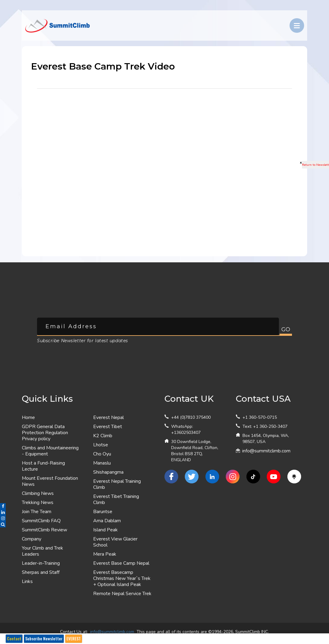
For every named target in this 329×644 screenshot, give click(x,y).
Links (27, 581)
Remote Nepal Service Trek (122, 594)
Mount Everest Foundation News (50, 481)
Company (32, 539)
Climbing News (38, 493)
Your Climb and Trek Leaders (42, 551)
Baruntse (103, 512)
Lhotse (101, 445)
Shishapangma (108, 472)
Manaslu (102, 463)
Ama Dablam (107, 521)
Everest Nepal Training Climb (117, 484)
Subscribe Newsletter (44, 639)
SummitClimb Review (44, 530)
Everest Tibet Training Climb (116, 499)
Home (28, 417)
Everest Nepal (109, 417)
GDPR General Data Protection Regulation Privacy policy (45, 433)
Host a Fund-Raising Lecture (43, 466)
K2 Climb (103, 436)
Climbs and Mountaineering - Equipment (50, 451)
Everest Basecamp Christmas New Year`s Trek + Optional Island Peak (122, 578)
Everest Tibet (108, 427)
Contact (14, 639)
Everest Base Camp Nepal (121, 563)
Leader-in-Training (41, 563)
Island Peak (105, 530)
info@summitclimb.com (266, 451)
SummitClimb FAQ (41, 521)
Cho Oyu (102, 454)
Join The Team (37, 512)
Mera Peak (105, 554)
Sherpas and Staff (41, 572)
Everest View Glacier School (115, 542)
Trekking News (38, 503)
